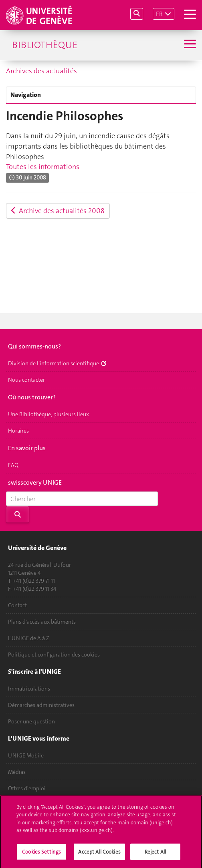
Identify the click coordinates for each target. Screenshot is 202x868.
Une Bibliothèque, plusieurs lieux (48, 414)
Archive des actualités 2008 (58, 211)
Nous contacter (26, 380)
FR (159, 14)
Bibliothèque (45, 45)
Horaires (18, 431)
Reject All (155, 854)
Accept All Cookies (99, 854)
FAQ (13, 465)
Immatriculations (29, 689)
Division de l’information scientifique (57, 363)
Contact (17, 605)
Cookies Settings (41, 854)
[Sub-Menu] (189, 45)
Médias (17, 772)
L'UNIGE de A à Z (29, 638)
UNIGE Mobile (26, 755)
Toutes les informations (43, 167)
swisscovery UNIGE (35, 482)
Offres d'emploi (27, 788)
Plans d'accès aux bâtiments (42, 622)
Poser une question (31, 721)
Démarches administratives (41, 705)
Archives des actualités (41, 71)
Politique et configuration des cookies (54, 655)
